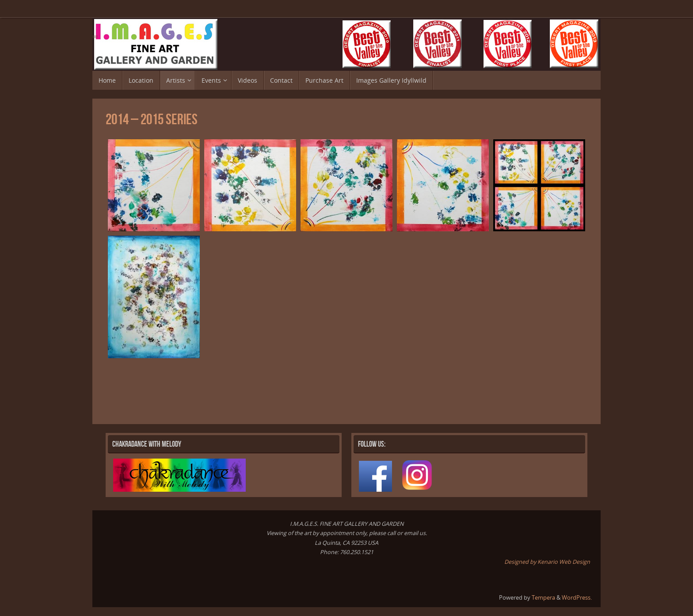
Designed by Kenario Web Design (547, 562)
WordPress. (577, 598)
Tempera (543, 598)
